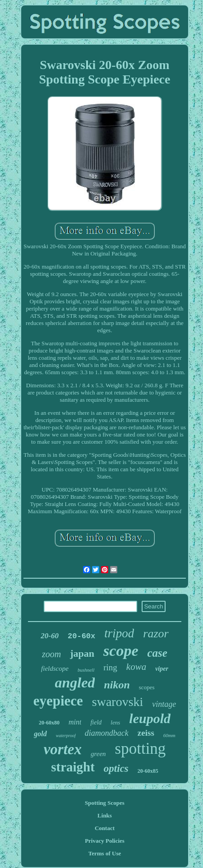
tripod (119, 633)
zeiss (146, 733)
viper (162, 669)
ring (110, 667)
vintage (164, 704)
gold (40, 734)
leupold (150, 718)
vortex (63, 749)
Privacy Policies (105, 841)
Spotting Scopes (105, 803)
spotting (141, 749)
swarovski (118, 702)
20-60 (50, 636)
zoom (51, 654)
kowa (136, 667)
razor (156, 634)
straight (73, 767)
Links (105, 815)
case (157, 653)
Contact (105, 828)
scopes (147, 687)
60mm (169, 735)
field (96, 722)
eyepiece (58, 701)
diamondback (107, 733)
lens (115, 722)
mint (75, 722)
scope (121, 651)
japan (82, 653)
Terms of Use (105, 853)
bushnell (86, 670)
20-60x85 (148, 771)
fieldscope (55, 668)
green (98, 754)
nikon (117, 685)
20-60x (81, 636)
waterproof (66, 736)
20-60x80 (49, 723)
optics (116, 768)
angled (75, 682)
